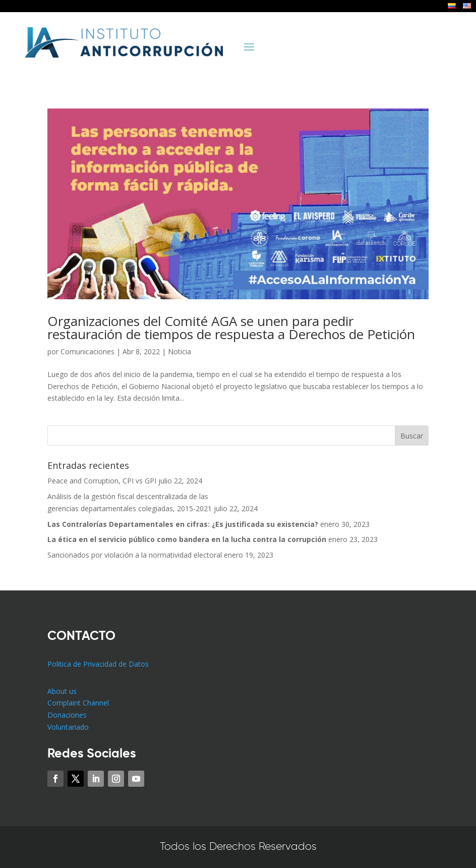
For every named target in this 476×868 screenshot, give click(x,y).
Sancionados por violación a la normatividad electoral (135, 555)
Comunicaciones (87, 351)
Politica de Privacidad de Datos (98, 664)
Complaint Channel (78, 703)
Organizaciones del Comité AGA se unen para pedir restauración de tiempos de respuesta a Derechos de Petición (231, 328)
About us (62, 691)
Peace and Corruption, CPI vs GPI (102, 481)
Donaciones (67, 715)
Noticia (180, 351)
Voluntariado (68, 727)
